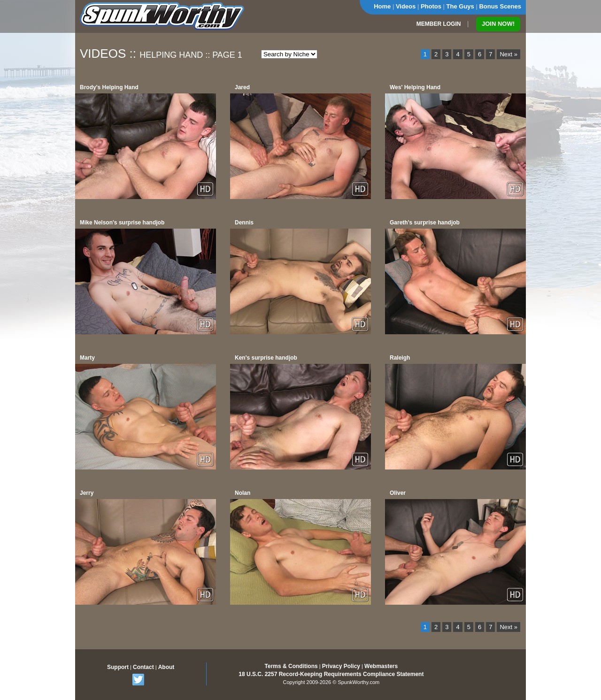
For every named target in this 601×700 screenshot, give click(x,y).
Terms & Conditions (291, 666)
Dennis (244, 223)
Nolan (243, 493)
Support (118, 667)
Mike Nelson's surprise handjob (122, 223)
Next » (509, 54)
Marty (87, 358)
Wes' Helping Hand (415, 87)
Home (382, 6)
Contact (143, 667)
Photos (431, 6)
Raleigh (400, 358)
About (166, 667)
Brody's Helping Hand (109, 87)
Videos (406, 6)
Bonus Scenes (500, 6)
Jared (242, 87)
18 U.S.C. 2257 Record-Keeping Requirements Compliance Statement (331, 674)
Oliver (398, 493)
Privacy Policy (341, 666)
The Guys (460, 6)
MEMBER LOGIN (439, 24)
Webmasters (381, 666)
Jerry (87, 493)
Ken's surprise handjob (266, 358)
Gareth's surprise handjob (425, 223)
